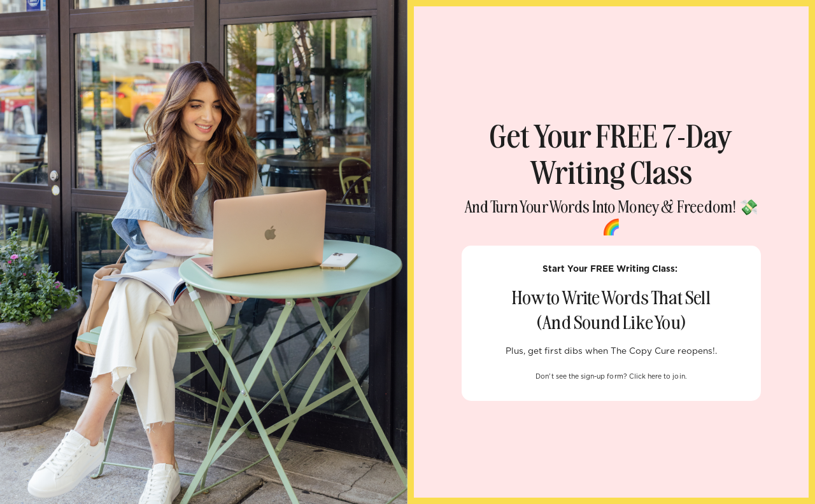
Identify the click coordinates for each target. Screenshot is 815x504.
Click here (646, 377)
